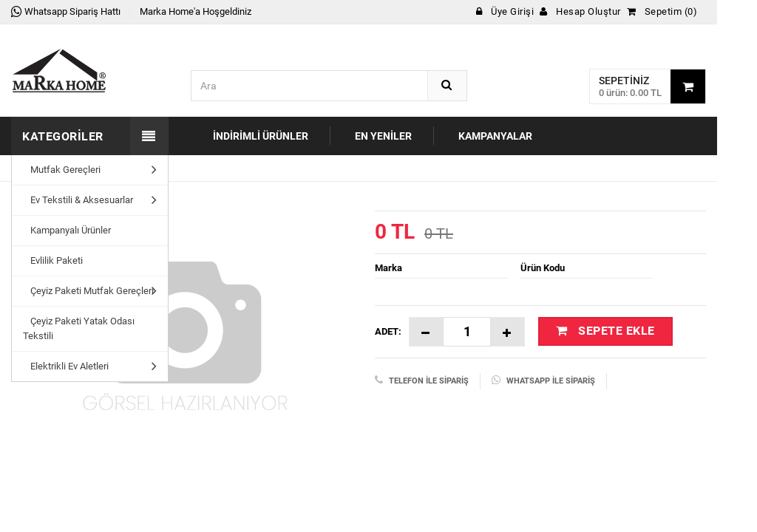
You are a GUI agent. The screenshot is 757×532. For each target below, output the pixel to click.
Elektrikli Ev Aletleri (66, 366)
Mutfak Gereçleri (62, 170)
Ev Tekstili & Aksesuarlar (78, 200)
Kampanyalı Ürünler (67, 230)
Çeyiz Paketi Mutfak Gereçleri (88, 291)
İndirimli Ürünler (261, 136)
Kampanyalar (495, 136)
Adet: (388, 331)
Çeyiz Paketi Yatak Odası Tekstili (79, 328)
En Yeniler (383, 136)
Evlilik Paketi (53, 260)
